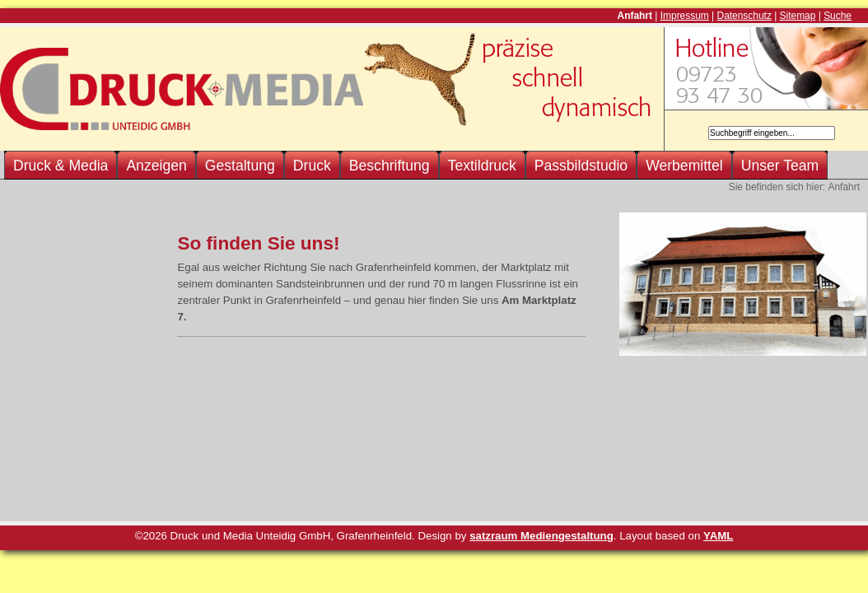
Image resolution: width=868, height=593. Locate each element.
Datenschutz (744, 16)
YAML (718, 536)
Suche (838, 16)
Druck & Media (61, 166)
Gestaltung (240, 166)
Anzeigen (156, 166)
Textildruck (482, 166)
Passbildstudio (581, 166)
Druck (312, 166)
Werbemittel (684, 166)
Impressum (685, 16)
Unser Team (780, 166)
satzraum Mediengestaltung (541, 536)
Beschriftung (390, 166)
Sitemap (798, 16)
